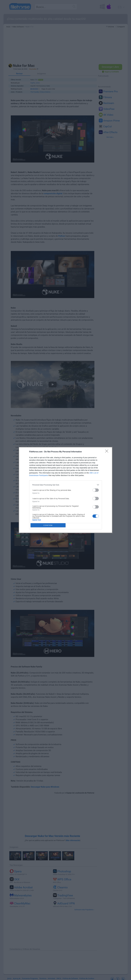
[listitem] (66, 485)
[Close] (107, 452)
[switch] (96, 490)
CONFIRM (48, 525)
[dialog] (66, 490)
